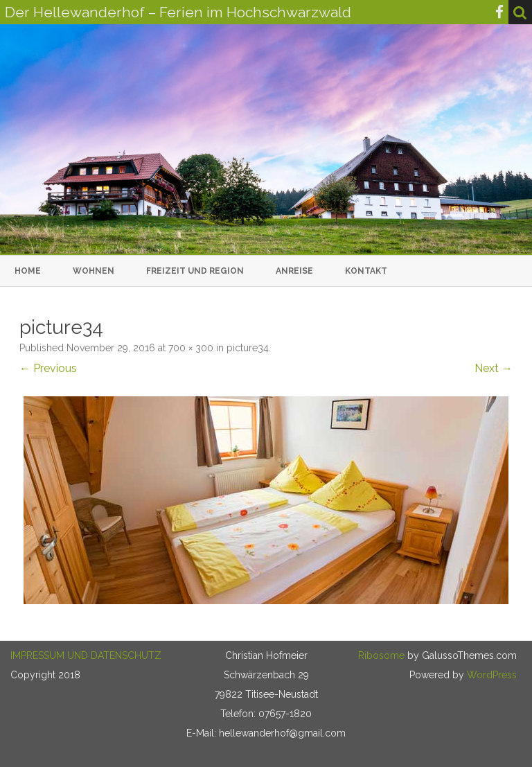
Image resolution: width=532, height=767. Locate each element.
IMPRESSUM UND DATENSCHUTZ (86, 655)
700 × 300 (191, 348)
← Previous (48, 368)
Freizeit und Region (195, 271)
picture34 (248, 348)
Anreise (294, 271)
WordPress (490, 675)
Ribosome (381, 655)
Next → (494, 368)
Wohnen (94, 271)
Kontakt (366, 271)
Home (28, 271)
